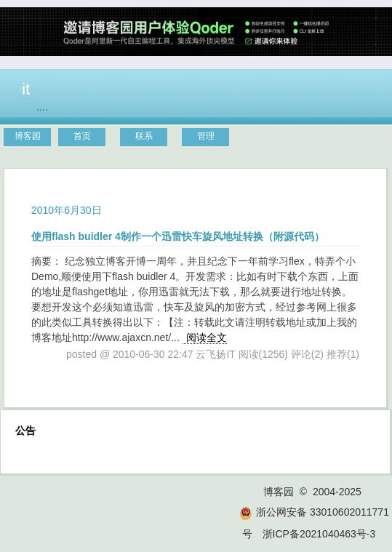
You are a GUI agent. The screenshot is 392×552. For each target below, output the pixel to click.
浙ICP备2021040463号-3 (319, 534)
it (26, 89)
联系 (144, 136)
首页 (82, 136)
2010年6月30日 (67, 210)
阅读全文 (207, 337)
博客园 (28, 136)
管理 (206, 136)
